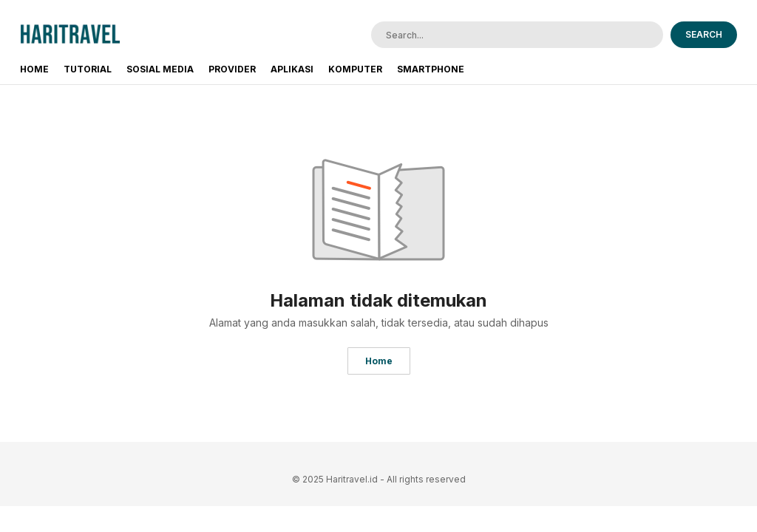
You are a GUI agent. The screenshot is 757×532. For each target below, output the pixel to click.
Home (379, 361)
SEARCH (704, 34)
